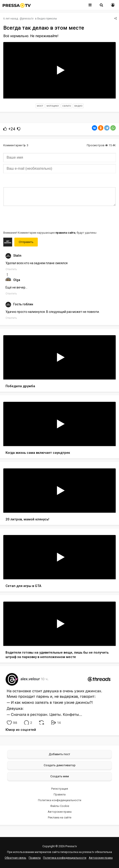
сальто (67, 106)
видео (78, 106)
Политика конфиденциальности (60, 800)
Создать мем (60, 776)
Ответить (11, 269)
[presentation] (37, 218)
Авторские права (60, 812)
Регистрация (60, 789)
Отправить (26, 242)
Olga (17, 280)
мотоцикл (53, 106)
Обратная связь (15, 858)
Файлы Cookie (60, 806)
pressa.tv (28, 19)
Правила (60, 794)
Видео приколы (47, 19)
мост (40, 106)
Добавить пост (59, 754)
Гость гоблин (23, 304)
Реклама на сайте (60, 817)
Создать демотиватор (60, 765)
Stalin (17, 256)
